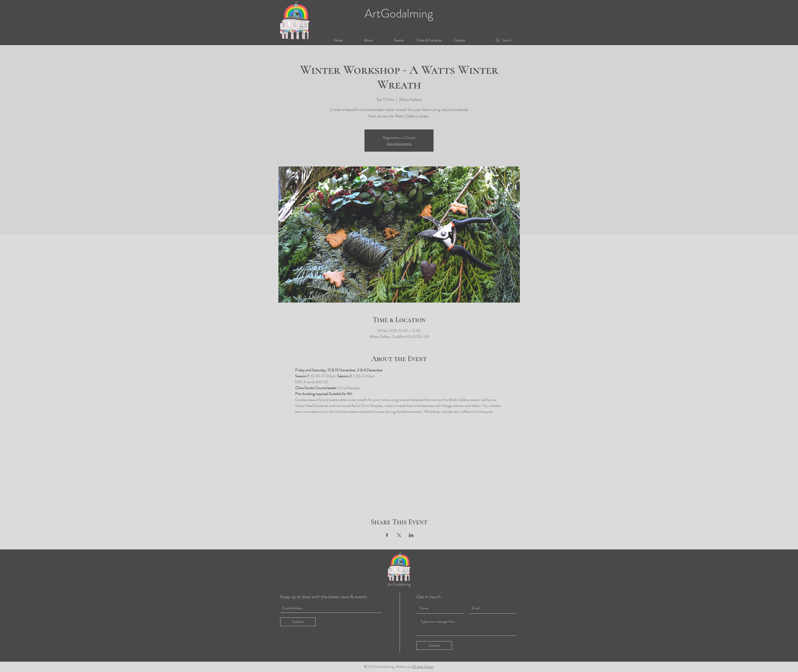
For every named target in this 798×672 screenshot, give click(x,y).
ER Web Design (423, 667)
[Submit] (298, 622)
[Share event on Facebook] (387, 535)
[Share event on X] (399, 535)
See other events (399, 143)
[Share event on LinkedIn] (411, 535)
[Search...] (514, 40)
